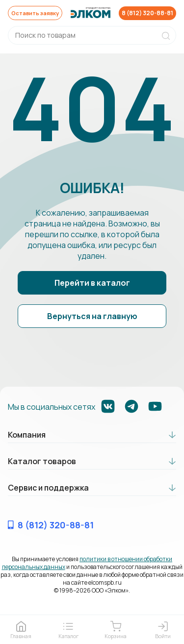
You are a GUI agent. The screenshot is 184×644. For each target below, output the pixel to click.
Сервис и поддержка (48, 488)
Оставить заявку (37, 13)
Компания (27, 435)
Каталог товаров (42, 462)
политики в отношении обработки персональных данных (87, 563)
